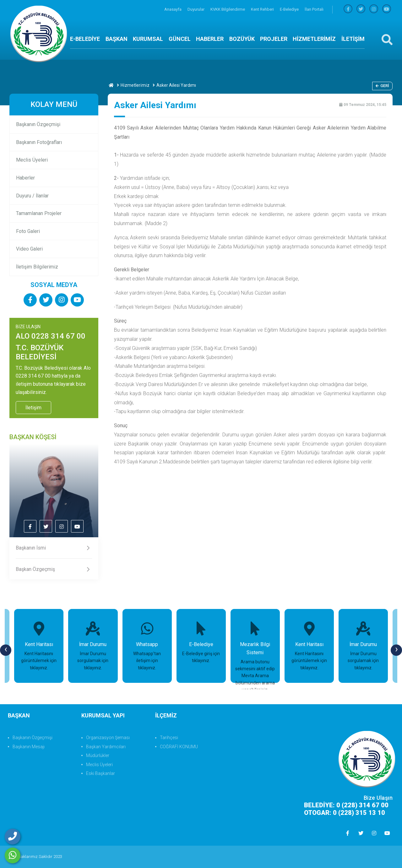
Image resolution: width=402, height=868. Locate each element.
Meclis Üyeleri (32, 160)
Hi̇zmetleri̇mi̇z (135, 85)
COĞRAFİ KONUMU (179, 747)
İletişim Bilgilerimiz (37, 267)
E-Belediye (290, 9)
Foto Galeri (28, 231)
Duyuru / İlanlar (32, 196)
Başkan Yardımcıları (106, 747)
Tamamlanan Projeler (39, 213)
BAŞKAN (117, 39)
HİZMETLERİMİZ (314, 39)
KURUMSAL (148, 39)
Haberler (25, 178)
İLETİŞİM (353, 39)
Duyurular (196, 9)
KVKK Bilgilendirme (228, 9)
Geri (382, 86)
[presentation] (6, 650)
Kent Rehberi (263, 9)
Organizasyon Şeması (108, 738)
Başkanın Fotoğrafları (39, 142)
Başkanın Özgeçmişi (38, 124)
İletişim (33, 408)
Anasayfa (173, 9)
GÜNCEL (180, 39)
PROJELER (274, 39)
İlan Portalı (314, 9)
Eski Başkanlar (100, 773)
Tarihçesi (169, 738)
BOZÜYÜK (242, 39)
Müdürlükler (98, 755)
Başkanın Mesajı (29, 747)
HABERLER (210, 39)
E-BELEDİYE (85, 39)
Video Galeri (29, 249)
